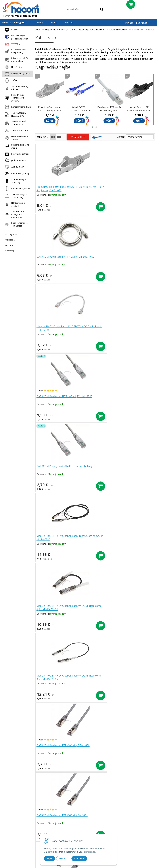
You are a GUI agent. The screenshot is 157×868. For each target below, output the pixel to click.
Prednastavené (135, 137)
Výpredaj (10, 251)
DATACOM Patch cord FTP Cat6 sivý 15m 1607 (52, 538)
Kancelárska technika (17, 107)
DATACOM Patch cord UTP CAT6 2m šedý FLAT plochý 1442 (53, 609)
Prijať (49, 858)
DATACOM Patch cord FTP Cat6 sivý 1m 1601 (52, 398)
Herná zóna (13, 67)
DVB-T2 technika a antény (16, 138)
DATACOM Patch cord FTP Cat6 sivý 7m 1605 (91, 468)
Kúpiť (50, 121)
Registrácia (142, 23)
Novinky (9, 245)
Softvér (11, 80)
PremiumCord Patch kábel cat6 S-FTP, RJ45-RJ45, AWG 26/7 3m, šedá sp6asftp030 (53, 191)
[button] (93, 127)
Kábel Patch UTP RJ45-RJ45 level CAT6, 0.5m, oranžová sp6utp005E (131, 539)
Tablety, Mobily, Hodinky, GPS (15, 114)
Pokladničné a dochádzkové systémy (14, 98)
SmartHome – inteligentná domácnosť (14, 214)
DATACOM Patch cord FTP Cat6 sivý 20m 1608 (91, 538)
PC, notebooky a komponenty (15, 51)
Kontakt (69, 23)
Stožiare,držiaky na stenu (16, 146)
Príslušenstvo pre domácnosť (15, 224)
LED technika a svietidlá (14, 204)
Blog (107, 823)
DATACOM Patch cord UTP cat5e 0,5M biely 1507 (53, 259)
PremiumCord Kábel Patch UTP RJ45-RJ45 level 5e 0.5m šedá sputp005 (50, 112)
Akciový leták (11, 234)
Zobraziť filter (78, 137)
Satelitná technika (16, 130)
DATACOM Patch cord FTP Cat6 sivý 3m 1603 (130, 398)
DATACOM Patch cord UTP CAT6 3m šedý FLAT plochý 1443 (92, 609)
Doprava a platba (63, 831)
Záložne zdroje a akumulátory (15, 196)
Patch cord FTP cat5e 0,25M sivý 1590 (109, 109)
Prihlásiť (129, 23)
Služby (10, 30)
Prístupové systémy (17, 188)
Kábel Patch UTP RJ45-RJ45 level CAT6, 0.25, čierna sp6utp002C (139, 112)
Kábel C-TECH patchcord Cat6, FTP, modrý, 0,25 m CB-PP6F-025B (79, 112)
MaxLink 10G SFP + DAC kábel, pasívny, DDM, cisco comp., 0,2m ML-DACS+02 (55, 330)
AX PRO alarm (14, 167)
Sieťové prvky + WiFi (17, 74)
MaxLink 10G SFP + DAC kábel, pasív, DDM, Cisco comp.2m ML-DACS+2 (133, 260)
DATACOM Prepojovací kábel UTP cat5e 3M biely (93, 259)
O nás (54, 23)
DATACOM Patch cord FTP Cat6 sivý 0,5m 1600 (130, 328)
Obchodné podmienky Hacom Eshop (123, 819)
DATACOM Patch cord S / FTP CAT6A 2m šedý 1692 (93, 189)
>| (111, 647)
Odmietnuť (79, 858)
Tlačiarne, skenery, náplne (16, 88)
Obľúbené (10, 240)
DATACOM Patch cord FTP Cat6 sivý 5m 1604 (52, 468)
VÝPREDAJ (12, 44)
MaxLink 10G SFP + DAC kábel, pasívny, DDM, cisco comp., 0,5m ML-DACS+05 (94, 330)
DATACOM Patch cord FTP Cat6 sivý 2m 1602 (91, 398)
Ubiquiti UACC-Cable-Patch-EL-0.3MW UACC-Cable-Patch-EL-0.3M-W (132, 191)
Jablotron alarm (14, 160)
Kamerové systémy (16, 173)
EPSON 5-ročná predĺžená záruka (16, 37)
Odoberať (133, 798)
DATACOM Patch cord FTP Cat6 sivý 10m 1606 (130, 468)
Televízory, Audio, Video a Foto (16, 123)
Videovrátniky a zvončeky (15, 181)
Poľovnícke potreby (16, 154)
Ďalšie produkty (95, 637)
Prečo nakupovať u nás (66, 819)
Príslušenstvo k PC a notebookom (17, 60)
